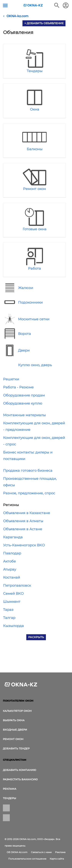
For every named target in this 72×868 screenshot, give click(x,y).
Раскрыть (36, 637)
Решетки (11, 379)
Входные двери (15, 730)
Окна (35, 109)
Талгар (9, 618)
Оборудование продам (24, 395)
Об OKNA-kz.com (17, 852)
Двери (24, 350)
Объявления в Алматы (23, 521)
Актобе (9, 561)
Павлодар (12, 553)
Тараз (8, 610)
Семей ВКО (13, 594)
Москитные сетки (34, 319)
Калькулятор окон (17, 711)
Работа (34, 268)
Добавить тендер (16, 748)
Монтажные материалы (24, 415)
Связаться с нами (41, 852)
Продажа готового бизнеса (28, 471)
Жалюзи (26, 288)
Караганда (13, 537)
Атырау (10, 569)
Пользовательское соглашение (27, 859)
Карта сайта (57, 859)
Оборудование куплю (23, 403)
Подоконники (30, 302)
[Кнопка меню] (5, 5)
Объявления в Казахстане (26, 513)
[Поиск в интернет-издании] (57, 5)
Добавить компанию (19, 770)
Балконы (35, 149)
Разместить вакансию (20, 779)
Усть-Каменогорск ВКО (24, 545)
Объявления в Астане (23, 529)
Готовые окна (35, 229)
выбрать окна (14, 720)
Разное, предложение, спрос (29, 493)
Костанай (12, 577)
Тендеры (35, 71)
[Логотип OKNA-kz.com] (33, 5)
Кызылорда (13, 626)
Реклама (10, 789)
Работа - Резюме (18, 387)
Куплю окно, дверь (35, 365)
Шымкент (12, 602)
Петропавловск (17, 586)
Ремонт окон (34, 189)
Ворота (24, 334)
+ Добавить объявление (44, 23)
